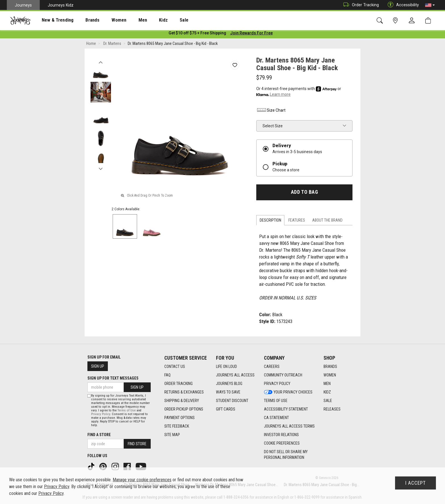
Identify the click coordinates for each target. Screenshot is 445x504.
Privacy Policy (101, 414)
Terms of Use (127, 410)
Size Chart (271, 111)
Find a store (99, 435)
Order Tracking (360, 5)
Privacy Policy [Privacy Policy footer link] (277, 384)
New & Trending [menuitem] (52, 20)
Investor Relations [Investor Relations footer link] (281, 435)
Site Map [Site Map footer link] (172, 435)
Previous (101, 62)
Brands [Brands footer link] (330, 367)
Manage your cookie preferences (142, 480)
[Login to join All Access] (197, 34)
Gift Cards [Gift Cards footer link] (226, 409)
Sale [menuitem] (164, 20)
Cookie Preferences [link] (282, 443)
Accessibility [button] (402, 5)
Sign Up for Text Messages (113, 378)
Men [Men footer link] (327, 384)
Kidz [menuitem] (146, 20)
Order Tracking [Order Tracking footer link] (179, 384)
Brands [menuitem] (84, 20)
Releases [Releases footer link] (332, 409)
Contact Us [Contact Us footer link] (175, 367)
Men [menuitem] (128, 20)
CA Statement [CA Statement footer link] (276, 418)
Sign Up (98, 366)
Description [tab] (270, 221)
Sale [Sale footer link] (328, 401)
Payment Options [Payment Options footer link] (180, 418)
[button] (430, 5)
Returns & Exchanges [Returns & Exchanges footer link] (184, 392)
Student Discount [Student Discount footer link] (232, 401)
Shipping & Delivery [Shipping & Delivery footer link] (182, 401)
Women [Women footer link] (330, 375)
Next (101, 168)
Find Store (137, 444)
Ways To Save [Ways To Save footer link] (228, 392)
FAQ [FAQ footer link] (167, 375)
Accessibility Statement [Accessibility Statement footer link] (286, 409)
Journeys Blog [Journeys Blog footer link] (229, 384)
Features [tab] (297, 221)
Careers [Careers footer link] (272, 367)
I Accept (415, 483)
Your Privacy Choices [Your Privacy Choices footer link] (288, 392)
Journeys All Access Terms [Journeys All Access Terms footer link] (289, 426)
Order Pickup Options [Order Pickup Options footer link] (184, 409)
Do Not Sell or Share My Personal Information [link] (286, 455)
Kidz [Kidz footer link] (327, 392)
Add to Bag (304, 193)
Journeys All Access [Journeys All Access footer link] (235, 375)
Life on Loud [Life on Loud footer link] (226, 367)
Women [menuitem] (107, 20)
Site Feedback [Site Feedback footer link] (177, 426)
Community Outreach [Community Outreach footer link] (283, 375)
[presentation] (53, 20)
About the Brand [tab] (327, 221)
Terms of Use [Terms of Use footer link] (276, 401)
